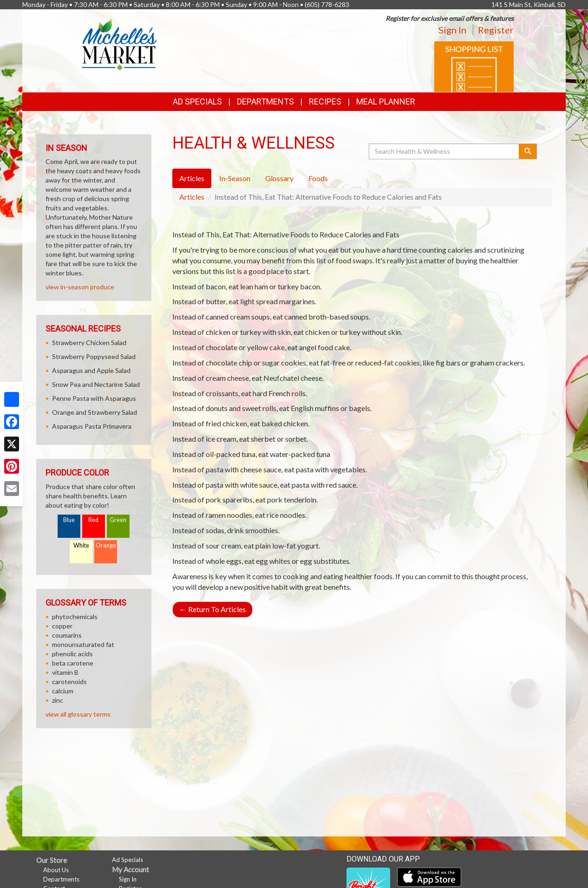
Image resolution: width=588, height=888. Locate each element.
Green (118, 520)
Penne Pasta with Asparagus (94, 398)
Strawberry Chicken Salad (89, 343)
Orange (106, 545)
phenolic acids (72, 654)
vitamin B (65, 672)
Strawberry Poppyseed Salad (94, 356)
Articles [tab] (192, 178)
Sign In (452, 30)
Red (93, 520)
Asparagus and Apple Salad (91, 370)
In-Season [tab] (235, 178)
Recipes (325, 101)
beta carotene (73, 663)
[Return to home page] (119, 44)
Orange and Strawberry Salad (95, 412)
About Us (56, 870)
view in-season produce (80, 287)
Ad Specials (197, 101)
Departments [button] (265, 101)
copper (62, 626)
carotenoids (69, 682)
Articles (192, 197)
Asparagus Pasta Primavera (92, 426)
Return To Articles (212, 609)
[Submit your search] (528, 151)
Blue (69, 520)
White (81, 545)
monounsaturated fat (83, 644)
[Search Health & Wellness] (444, 151)
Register (496, 30)
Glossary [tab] (279, 178)
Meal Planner (386, 101)
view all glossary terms (78, 714)
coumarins (67, 635)
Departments (61, 879)
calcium (63, 691)
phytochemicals (75, 617)
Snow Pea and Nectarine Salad (96, 384)
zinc (58, 700)
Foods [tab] (318, 178)
